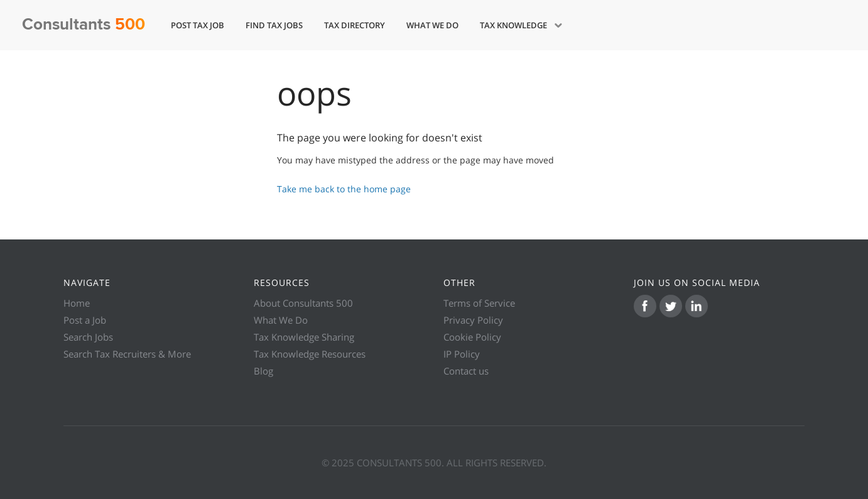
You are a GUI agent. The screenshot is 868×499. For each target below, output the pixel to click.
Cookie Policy (472, 337)
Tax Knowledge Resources (310, 354)
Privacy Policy (473, 320)
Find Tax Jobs (274, 25)
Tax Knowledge (514, 25)
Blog (263, 371)
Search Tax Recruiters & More (127, 354)
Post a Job (85, 320)
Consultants (84, 25)
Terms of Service (479, 303)
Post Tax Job (198, 25)
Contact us (466, 371)
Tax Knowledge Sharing (304, 337)
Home (77, 303)
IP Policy (462, 354)
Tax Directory (355, 25)
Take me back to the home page (344, 189)
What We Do (432, 25)
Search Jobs (88, 337)
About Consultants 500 (303, 303)
